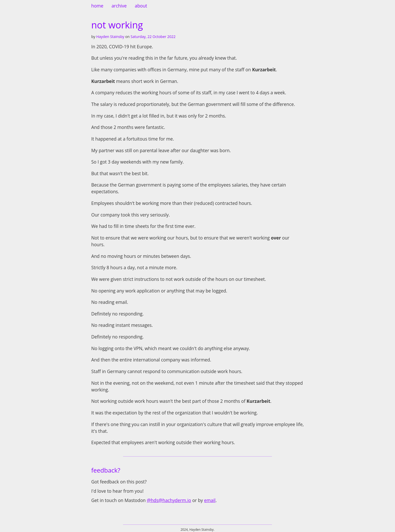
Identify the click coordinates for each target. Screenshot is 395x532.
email (210, 500)
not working (117, 25)
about (141, 6)
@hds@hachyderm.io (169, 500)
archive (119, 6)
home (97, 6)
